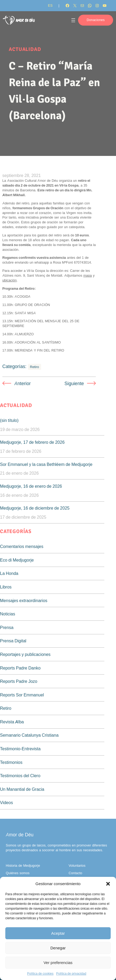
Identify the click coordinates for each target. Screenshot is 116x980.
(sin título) (9, 420)
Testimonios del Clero (20, 776)
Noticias (8, 614)
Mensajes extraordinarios (24, 600)
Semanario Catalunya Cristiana (29, 735)
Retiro (35, 367)
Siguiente (74, 383)
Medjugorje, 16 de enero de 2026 (31, 486)
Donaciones (96, 20)
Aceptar (58, 933)
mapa (88, 275)
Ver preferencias (58, 963)
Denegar (58, 948)
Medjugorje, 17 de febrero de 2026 (32, 442)
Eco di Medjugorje (17, 560)
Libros (6, 587)
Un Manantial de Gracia (22, 789)
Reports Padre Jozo (19, 681)
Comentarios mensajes (22, 546)
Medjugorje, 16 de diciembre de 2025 (35, 508)
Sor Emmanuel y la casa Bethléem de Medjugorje (46, 464)
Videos (7, 802)
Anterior (23, 383)
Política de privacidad (71, 973)
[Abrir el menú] (73, 20)
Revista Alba (12, 722)
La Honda (9, 573)
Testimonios (11, 762)
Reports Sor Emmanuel (22, 695)
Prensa (7, 627)
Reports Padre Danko (20, 668)
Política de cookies (40, 973)
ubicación (10, 280)
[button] (108, 884)
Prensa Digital (13, 641)
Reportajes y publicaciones (25, 654)
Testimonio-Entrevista (20, 749)
